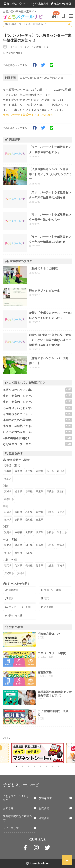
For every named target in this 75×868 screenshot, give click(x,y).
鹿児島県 (9, 573)
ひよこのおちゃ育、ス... (18, 432)
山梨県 (50, 512)
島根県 (18, 545)
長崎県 (29, 566)
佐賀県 (18, 566)
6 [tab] (47, 766)
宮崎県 (61, 566)
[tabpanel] (37, 753)
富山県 (18, 512)
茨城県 (8, 491)
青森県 (18, 471)
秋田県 (50, 471)
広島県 (40, 545)
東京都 (61, 491)
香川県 (8, 553)
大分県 (50, 566)
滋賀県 (8, 532)
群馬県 (29, 491)
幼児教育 (47, 607)
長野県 (61, 512)
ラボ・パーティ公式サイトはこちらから (28, 115)
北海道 (8, 471)
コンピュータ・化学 (18, 607)
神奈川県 (9, 499)
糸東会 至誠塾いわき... (18, 426)
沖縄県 (21, 573)
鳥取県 (8, 545)
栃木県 (18, 491)
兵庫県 (40, 532)
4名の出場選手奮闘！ (16, 438)
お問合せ (44, 808)
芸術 (45, 598)
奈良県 (50, 532)
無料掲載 (10, 4)
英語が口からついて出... (18, 390)
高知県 (29, 553)
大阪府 (29, 532)
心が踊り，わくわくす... (18, 408)
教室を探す (45, 798)
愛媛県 (18, 553)
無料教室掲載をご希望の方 (17, 818)
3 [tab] (29, 766)
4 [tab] (35, 766)
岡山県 (29, 545)
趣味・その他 (14, 615)
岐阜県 (8, 520)
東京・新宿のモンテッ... (18, 396)
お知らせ (8, 808)
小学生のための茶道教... (18, 420)
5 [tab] (41, 766)
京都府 (18, 532)
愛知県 (29, 520)
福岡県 (8, 566)
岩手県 (29, 471)
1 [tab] (17, 766)
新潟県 (8, 512)
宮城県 (40, 471)
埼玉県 (40, 491)
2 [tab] (23, 766)
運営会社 (44, 818)
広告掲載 (41, 4)
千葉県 (50, 491)
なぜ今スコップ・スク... (18, 444)
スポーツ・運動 (51, 590)
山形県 (61, 471)
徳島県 (61, 545)
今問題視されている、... (18, 414)
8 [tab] (59, 766)
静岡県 (18, 520)
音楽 (9, 598)
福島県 (8, 479)
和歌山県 (62, 532)
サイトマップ (11, 828)
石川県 (29, 512)
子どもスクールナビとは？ (16, 798)
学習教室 (12, 590)
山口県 (50, 545)
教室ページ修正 (61, 4)
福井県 (40, 512)
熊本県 (40, 566)
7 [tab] (53, 766)
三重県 (40, 520)
